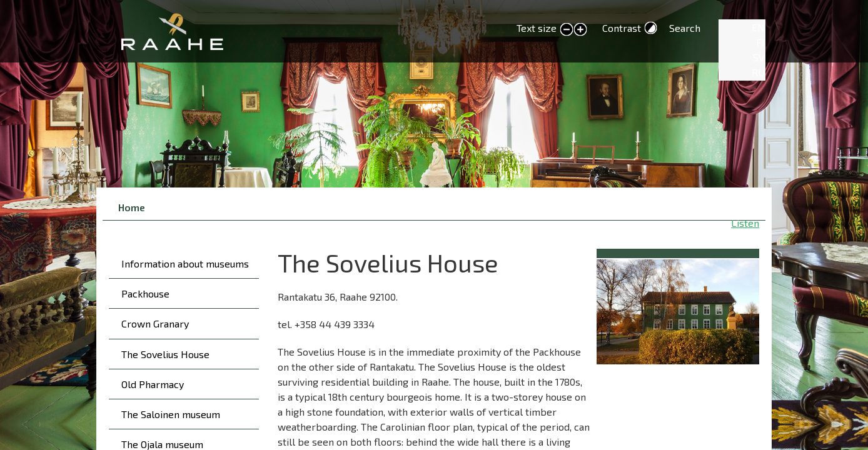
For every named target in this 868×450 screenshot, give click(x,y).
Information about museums (185, 263)
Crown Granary (155, 323)
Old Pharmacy (153, 384)
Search (685, 28)
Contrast (622, 28)
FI (760, 42)
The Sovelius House (165, 354)
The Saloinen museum (171, 414)
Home (132, 207)
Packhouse (145, 293)
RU (758, 72)
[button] (678, 310)
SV (759, 57)
